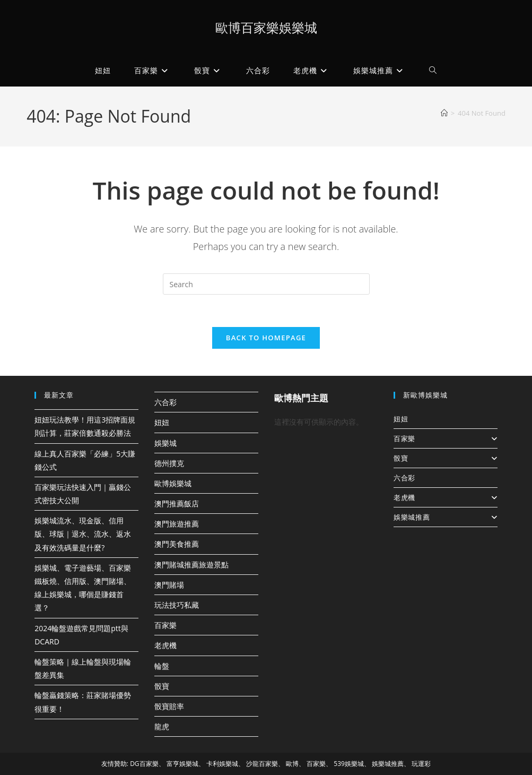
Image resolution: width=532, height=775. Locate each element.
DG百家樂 (144, 764)
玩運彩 (421, 764)
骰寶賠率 (169, 706)
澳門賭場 (169, 585)
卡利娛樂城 (222, 764)
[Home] (444, 113)
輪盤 (162, 666)
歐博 (292, 764)
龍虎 (162, 726)
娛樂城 (165, 443)
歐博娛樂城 (173, 483)
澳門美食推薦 (177, 544)
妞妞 (162, 422)
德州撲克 (169, 463)
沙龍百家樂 (262, 764)
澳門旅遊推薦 (177, 524)
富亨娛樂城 (182, 764)
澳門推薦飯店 (177, 503)
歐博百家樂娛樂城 (266, 27)
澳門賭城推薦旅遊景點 (191, 565)
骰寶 (162, 686)
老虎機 (165, 645)
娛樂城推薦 (446, 517)
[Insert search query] (266, 284)
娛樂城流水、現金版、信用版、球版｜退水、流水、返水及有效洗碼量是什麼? (83, 534)
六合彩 (165, 402)
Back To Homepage (266, 338)
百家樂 (165, 625)
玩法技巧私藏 (177, 605)
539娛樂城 (349, 764)
